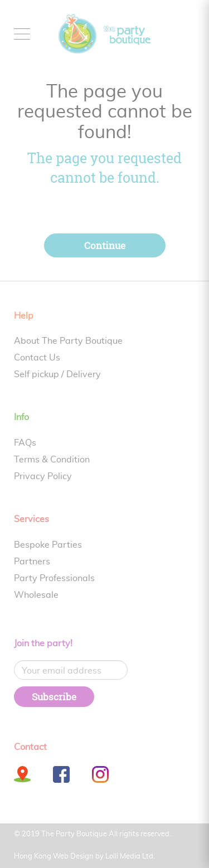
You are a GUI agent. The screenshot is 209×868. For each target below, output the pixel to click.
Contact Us (37, 358)
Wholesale (36, 595)
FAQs (25, 443)
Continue (105, 245)
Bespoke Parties (48, 545)
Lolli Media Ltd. (130, 857)
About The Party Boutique (68, 341)
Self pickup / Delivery (57, 374)
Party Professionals (54, 578)
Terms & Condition (52, 460)
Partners (32, 562)
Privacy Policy (43, 476)
